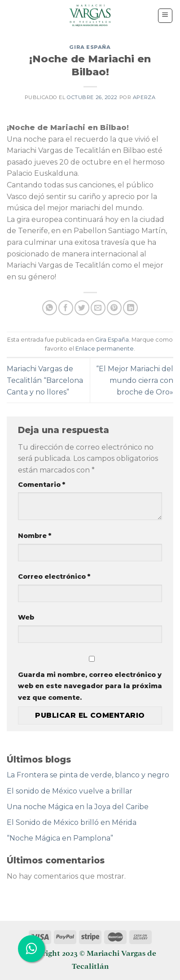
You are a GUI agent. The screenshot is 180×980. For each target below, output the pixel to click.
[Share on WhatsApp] (50, 308)
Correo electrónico (54, 577)
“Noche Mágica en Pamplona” (60, 838)
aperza (144, 97)
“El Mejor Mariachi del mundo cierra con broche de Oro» (135, 380)
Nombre (35, 536)
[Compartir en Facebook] (66, 308)
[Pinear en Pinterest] (114, 308)
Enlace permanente (105, 349)
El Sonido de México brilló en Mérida (72, 822)
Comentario (42, 485)
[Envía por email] (98, 308)
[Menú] (165, 16)
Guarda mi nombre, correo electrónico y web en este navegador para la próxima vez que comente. (90, 686)
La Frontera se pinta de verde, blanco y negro (88, 775)
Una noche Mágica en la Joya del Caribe (78, 807)
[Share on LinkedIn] (130, 308)
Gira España (90, 47)
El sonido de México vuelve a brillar (70, 791)
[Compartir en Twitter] (82, 308)
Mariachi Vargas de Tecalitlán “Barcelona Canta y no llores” (45, 380)
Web (26, 617)
